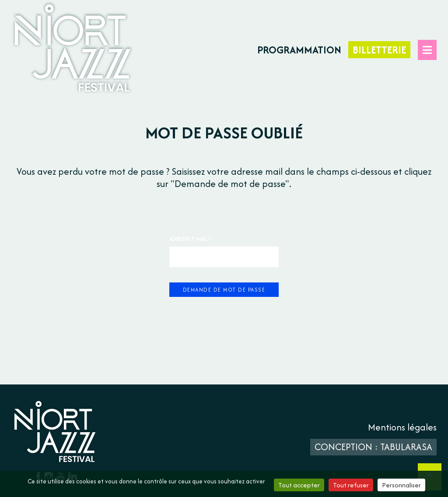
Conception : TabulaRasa (373, 447)
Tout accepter (299, 485)
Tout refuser (351, 485)
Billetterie (379, 50)
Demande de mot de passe (224, 290)
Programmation (299, 50)
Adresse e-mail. (190, 239)
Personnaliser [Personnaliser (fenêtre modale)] (401, 485)
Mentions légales (402, 427)
